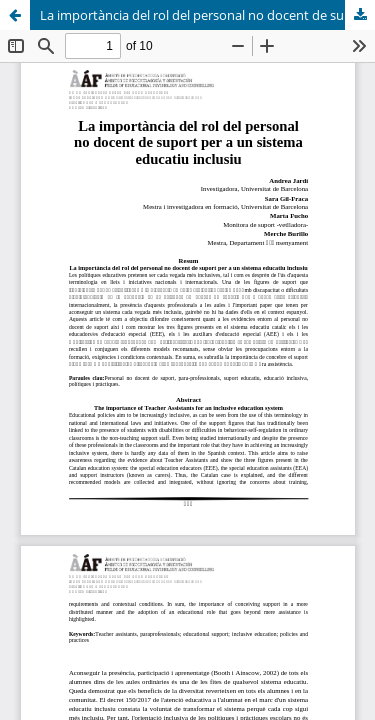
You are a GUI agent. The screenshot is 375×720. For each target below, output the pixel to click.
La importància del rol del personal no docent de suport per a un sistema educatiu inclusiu (207, 15)
